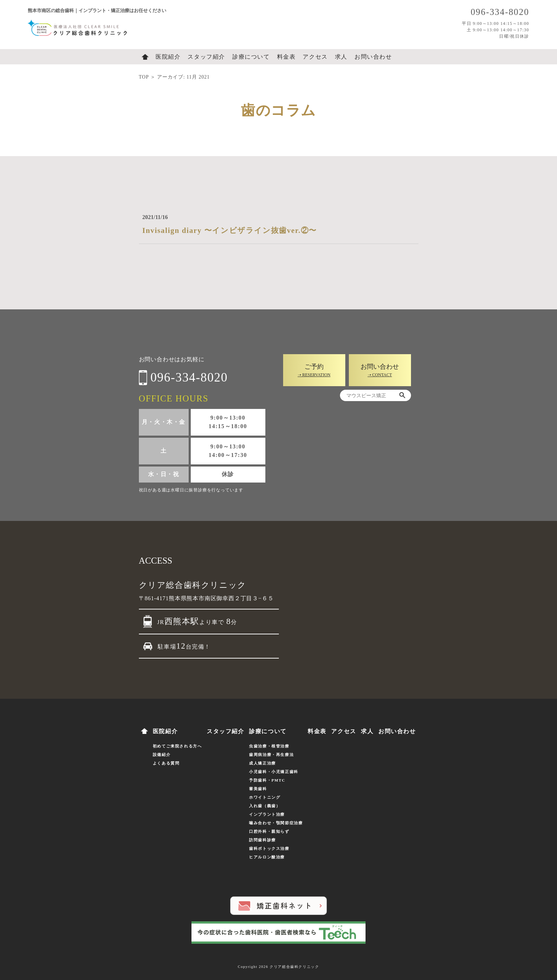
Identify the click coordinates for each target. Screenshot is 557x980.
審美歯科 (258, 789)
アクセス (315, 57)
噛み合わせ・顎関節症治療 (276, 823)
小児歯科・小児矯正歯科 (274, 772)
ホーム (145, 57)
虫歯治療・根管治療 (269, 746)
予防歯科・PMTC (267, 780)
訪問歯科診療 (263, 840)
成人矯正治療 (263, 763)
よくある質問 (166, 763)
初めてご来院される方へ (177, 746)
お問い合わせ (373, 57)
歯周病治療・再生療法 (271, 755)
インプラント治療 (267, 814)
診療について (251, 57)
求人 (341, 57)
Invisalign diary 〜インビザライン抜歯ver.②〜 (230, 230)
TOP (144, 77)
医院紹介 (168, 57)
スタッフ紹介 (206, 57)
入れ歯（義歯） (265, 806)
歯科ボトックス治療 (269, 848)
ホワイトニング (265, 797)
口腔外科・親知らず (269, 831)
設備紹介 (162, 755)
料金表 (286, 57)
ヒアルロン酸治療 (267, 857)
